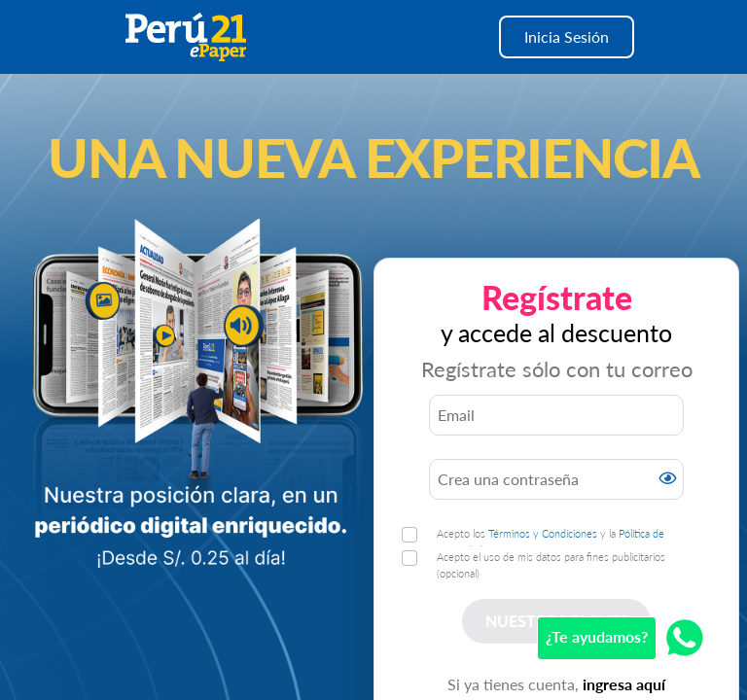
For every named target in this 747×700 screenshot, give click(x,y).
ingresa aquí (624, 684)
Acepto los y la (551, 542)
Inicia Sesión (567, 36)
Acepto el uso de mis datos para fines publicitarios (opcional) (551, 565)
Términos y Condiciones (543, 533)
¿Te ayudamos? (597, 636)
